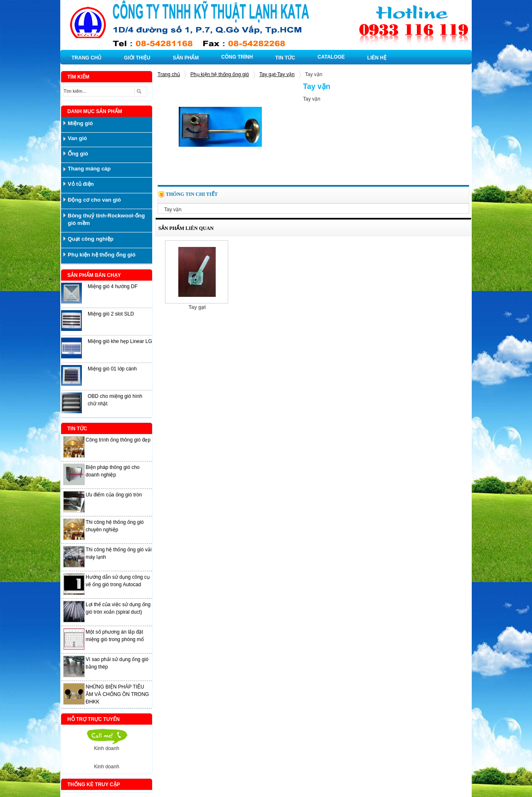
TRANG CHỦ (86, 58)
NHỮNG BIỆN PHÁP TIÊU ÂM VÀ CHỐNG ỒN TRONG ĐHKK (117, 694)
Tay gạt (197, 307)
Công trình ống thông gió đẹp (118, 440)
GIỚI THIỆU (137, 58)
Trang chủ (169, 74)
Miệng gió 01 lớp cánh (112, 369)
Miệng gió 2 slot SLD (111, 314)
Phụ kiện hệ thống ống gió (220, 74)
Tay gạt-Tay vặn (277, 74)
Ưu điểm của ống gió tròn (114, 495)
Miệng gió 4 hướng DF (113, 286)
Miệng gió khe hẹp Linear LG (120, 341)
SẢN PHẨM (186, 58)
